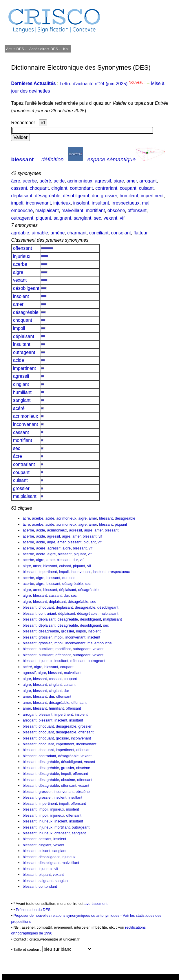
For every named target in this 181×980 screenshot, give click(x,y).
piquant (44, 218)
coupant (128, 188)
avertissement (96, 904)
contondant (81, 188)
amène (58, 233)
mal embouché (100, 643)
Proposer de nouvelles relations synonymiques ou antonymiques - (68, 915)
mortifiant (95, 210)
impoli (17, 203)
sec (97, 218)
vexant (110, 218)
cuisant (146, 188)
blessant (22, 159)
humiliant (129, 196)
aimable (40, 233)
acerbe (30, 181)
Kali (66, 49)
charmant (77, 233)
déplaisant (22, 196)
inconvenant (38, 203)
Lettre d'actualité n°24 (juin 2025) (103, 84)
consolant (121, 233)
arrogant (148, 181)
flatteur (141, 233)
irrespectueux (125, 203)
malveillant (72, 210)
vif (122, 218)
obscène (116, 210)
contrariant (106, 188)
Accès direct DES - (45, 49)
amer (132, 181)
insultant (100, 203)
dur (95, 196)
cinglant (59, 188)
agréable (20, 233)
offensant (137, 210)
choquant (39, 188)
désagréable (47, 196)
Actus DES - (16, 49)
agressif (103, 181)
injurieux (62, 203)
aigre (119, 181)
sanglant (83, 218)
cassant (19, 188)
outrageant (22, 218)
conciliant (99, 233)
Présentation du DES (33, 910)
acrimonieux (80, 181)
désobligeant (76, 196)
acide (59, 181)
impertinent (152, 196)
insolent (81, 203)
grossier (109, 196)
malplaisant (47, 210)
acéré (45, 181)
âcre (15, 181)
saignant (62, 218)
